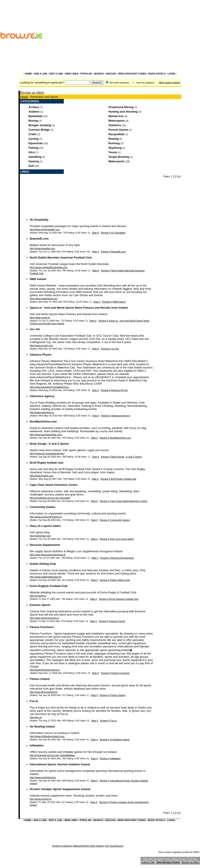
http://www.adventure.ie (42, 412)
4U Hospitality (39, 220)
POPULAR (86, 74)
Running (114, 143)
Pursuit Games (118, 130)
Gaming (34, 161)
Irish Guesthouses (114, 846)
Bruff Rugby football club (47, 463)
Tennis (113, 152)
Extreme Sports (40, 605)
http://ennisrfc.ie (38, 596)
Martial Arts (116, 116)
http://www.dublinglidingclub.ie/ (46, 577)
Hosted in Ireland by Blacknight (68, 846)
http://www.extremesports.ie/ (44, 618)
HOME (29, 74)
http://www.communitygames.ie (46, 517)
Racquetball (116, 134)
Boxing (33, 121)
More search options (170, 82)
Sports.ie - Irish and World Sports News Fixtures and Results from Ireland (79, 308)
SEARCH (99, 74)
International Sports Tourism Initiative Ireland (60, 764)
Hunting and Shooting (123, 112)
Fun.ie (34, 701)
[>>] (179, 176)
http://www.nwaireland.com (44, 299)
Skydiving (115, 148)
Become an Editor (191, 862)
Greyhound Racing (121, 107)
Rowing (113, 139)
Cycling (34, 139)
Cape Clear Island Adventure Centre (54, 485)
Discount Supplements (45, 545)
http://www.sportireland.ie (43, 777)
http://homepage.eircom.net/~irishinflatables (52, 755)
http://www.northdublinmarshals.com (48, 267)
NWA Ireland (38, 279)
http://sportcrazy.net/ (40, 536)
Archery (34, 107)
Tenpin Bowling (119, 157)
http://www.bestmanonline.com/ (46, 435)
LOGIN (171, 74)
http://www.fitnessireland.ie (44, 692)
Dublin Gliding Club (43, 564)
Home (24, 97)
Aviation (34, 112)
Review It (106, 233)
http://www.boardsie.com (42, 248)
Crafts (33, 134)
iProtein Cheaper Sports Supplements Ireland (60, 789)
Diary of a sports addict (45, 526)
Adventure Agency (42, 396)
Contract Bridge (39, 130)
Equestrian (36, 143)
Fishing (33, 148)
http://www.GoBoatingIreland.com (47, 736)
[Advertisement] (175, 47)
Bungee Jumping (40, 125)
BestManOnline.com (43, 422)
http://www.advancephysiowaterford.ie (49, 387)
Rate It (95, 233)
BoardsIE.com (39, 239)
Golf (31, 166)
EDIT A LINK (56, 74)
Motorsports (117, 121)
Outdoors (115, 125)
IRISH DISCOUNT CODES (132, 74)
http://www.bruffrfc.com (42, 476)
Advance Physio (41, 355)
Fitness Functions (42, 627)
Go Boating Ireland (42, 726)
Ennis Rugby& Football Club (49, 586)
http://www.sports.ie (40, 317)
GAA (32, 152)
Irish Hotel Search (94, 846)
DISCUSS (111, 74)
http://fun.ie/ (36, 717)
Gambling (35, 157)
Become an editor (32, 92)
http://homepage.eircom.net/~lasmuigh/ (50, 498)
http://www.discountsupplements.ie (48, 555)
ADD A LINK (41, 74)
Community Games (42, 507)
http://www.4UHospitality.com (45, 229)
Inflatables (37, 745)
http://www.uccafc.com (41, 345)
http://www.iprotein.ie (41, 799)
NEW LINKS (72, 74)
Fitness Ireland (40, 679)
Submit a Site (148, 862)
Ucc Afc (35, 329)
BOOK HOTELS (157, 74)
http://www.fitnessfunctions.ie (45, 670)
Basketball (35, 116)
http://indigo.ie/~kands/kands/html (47, 453)
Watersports (116, 161)
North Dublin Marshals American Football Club (61, 258)
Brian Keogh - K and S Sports (49, 444)
